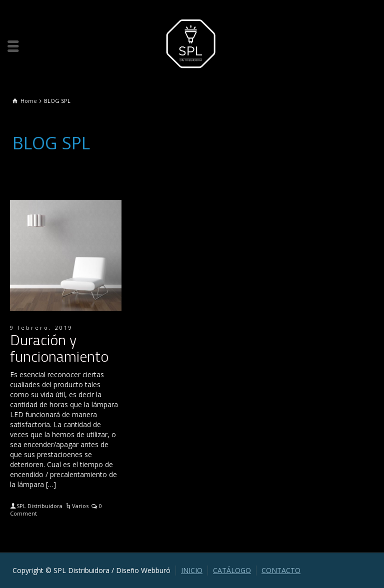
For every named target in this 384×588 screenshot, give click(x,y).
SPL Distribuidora (39, 506)
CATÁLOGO (232, 570)
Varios (80, 506)
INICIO (192, 570)
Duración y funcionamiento (59, 348)
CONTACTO (281, 570)
